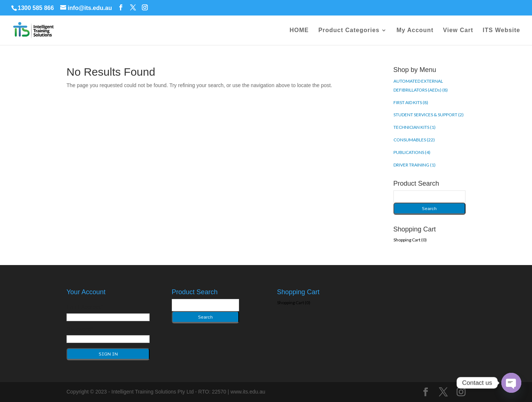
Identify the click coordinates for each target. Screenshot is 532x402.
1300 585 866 (36, 8)
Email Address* (85, 307)
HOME (299, 30)
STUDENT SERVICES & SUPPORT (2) (429, 115)
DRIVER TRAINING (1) (415, 165)
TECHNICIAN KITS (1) (415, 127)
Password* (80, 329)
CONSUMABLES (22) (414, 140)
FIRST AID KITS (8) (411, 102)
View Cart (458, 30)
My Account (415, 30)
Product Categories (349, 30)
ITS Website (502, 30)
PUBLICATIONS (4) (412, 152)
